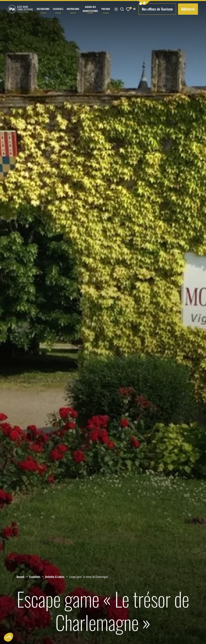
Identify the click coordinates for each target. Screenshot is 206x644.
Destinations (43, 13)
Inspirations (73, 13)
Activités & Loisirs (55, 577)
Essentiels (58, 13)
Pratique (106, 13)
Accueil (20, 577)
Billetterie (188, 9)
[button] (144, 3)
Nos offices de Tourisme (157, 9)
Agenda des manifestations (90, 12)
